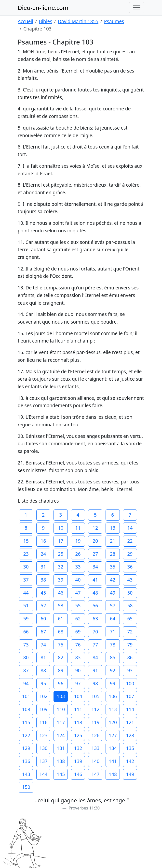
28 (113, 554)
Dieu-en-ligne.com (43, 7)
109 (44, 709)
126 (95, 735)
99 (113, 683)
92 (113, 670)
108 (26, 709)
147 (95, 774)
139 (78, 761)
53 (61, 606)
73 (26, 645)
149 (130, 774)
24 (43, 554)
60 (43, 619)
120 (113, 722)
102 (44, 696)
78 (113, 645)
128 (130, 735)
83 (78, 657)
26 (78, 554)
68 (61, 632)
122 (26, 735)
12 (95, 528)
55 (78, 606)
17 (61, 541)
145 (61, 774)
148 (113, 774)
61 (61, 619)
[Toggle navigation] (137, 8)
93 (130, 670)
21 (113, 541)
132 (78, 748)
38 (43, 580)
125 (78, 735)
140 (95, 761)
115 (26, 722)
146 (78, 774)
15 (26, 541)
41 (95, 580)
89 (61, 670)
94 (26, 683)
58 (130, 606)
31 (43, 567)
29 (130, 554)
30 (26, 567)
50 (130, 593)
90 (78, 670)
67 (43, 632)
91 (95, 670)
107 (130, 696)
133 (95, 748)
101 (26, 696)
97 (78, 683)
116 (44, 722)
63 (95, 619)
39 (61, 580)
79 (130, 645)
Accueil (25, 21)
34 (95, 567)
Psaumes (114, 21)
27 (95, 554)
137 (44, 761)
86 (130, 657)
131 (61, 748)
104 (78, 696)
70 (95, 632)
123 (44, 735)
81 (43, 657)
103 (61, 696)
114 (130, 709)
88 (43, 670)
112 (95, 709)
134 (113, 748)
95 (43, 683)
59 (26, 619)
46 (61, 593)
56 (95, 606)
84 (95, 657)
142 (130, 761)
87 (26, 670)
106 (113, 696)
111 (78, 709)
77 (95, 645)
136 (26, 761)
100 (130, 683)
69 (78, 632)
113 (113, 709)
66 (26, 632)
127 (113, 735)
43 (130, 580)
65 (130, 619)
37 (26, 580)
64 (113, 619)
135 (130, 748)
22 (130, 541)
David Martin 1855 (78, 21)
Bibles (45, 21)
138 (61, 761)
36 (130, 567)
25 (61, 554)
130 (44, 748)
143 (26, 774)
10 (61, 528)
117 (61, 722)
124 (61, 735)
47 (78, 593)
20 (95, 541)
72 (130, 632)
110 (61, 709)
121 (130, 722)
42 (113, 580)
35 (113, 567)
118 (78, 722)
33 (78, 567)
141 (113, 761)
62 (78, 619)
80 (26, 657)
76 (78, 645)
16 (43, 541)
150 (26, 787)
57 (113, 606)
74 (43, 645)
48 (95, 593)
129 (26, 748)
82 (61, 657)
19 (78, 541)
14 (130, 528)
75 (61, 645)
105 (95, 696)
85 (113, 657)
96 (61, 683)
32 (61, 567)
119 (95, 722)
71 (113, 632)
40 (78, 580)
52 (43, 606)
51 (26, 606)
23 (26, 554)
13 (113, 528)
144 (44, 774)
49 (113, 593)
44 (26, 593)
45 (43, 593)
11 (78, 528)
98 (95, 683)
